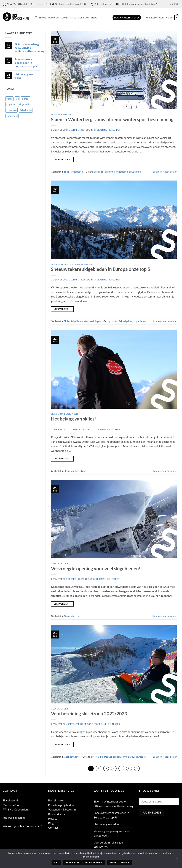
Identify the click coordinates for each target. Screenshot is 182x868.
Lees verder (62, 159)
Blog (94, 18)
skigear (105, 757)
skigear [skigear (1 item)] (26, 99)
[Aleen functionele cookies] (177, 859)
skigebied (110, 172)
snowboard (140, 757)
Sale (73, 18)
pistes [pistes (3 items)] (9, 99)
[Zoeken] (36, 18)
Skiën (54, 115)
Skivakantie (135, 172)
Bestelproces (56, 800)
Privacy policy (120, 862)
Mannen (53, 18)
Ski (102, 172)
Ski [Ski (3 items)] (17, 99)
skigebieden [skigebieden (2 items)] (25, 104)
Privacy (53, 819)
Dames (65, 18)
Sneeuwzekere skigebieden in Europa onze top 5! (26, 63)
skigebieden (122, 172)
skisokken (115, 757)
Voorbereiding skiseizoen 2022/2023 (89, 714)
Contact (174, 4)
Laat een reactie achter (165, 172)
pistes (97, 172)
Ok (56, 862)
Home (43, 18)
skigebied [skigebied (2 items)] (11, 104)
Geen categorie (60, 563)
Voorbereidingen (82, 264)
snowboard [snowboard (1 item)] (12, 116)
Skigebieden (65, 115)
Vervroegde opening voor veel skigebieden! (96, 569)
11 (130, 768)
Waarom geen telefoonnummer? (22, 826)
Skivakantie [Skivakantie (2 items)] (26, 110)
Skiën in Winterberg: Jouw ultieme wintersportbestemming (29, 47)
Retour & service (58, 814)
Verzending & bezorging (63, 810)
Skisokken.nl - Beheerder (106, 130)
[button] (127, 18)
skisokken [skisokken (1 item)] (11, 110)
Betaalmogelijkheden (61, 805)
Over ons (84, 18)
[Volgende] (138, 769)
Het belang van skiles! (24, 76)
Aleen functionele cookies (84, 862)
